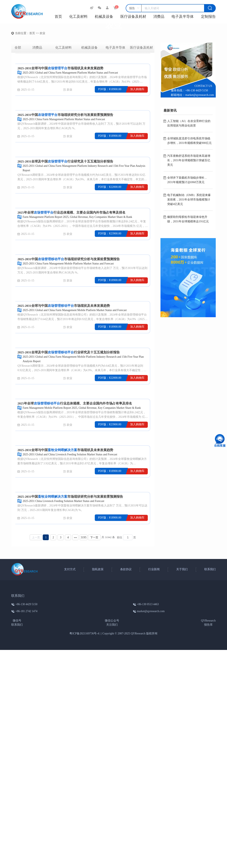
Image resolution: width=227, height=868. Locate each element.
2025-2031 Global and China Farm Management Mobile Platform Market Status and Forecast (76, 310)
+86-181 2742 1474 (27, 611)
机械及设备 (104, 17)
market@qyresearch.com (200, 95)
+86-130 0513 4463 (147, 604)
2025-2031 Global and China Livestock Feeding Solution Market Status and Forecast (71, 454)
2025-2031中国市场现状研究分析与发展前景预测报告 (65, 115)
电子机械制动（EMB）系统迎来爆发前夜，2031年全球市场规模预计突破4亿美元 (189, 200)
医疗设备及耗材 (133, 17)
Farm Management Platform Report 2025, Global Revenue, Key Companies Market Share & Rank (79, 217)
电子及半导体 (183, 17)
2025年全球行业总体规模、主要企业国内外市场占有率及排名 (71, 212)
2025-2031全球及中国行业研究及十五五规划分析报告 (65, 161)
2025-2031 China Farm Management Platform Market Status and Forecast (65, 119)
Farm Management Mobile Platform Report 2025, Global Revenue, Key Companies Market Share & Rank (84, 408)
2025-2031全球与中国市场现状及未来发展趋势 (60, 68)
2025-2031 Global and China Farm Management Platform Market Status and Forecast (72, 73)
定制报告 (208, 17)
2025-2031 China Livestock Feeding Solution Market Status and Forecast (65, 501)
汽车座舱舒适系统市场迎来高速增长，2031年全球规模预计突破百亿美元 (189, 160)
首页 (58, 17)
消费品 (159, 17)
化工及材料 (78, 17)
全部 (18, 48)
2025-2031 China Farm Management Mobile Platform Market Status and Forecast (70, 264)
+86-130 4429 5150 (197, 90)
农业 (69, 90)
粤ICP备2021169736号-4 (84, 633)
